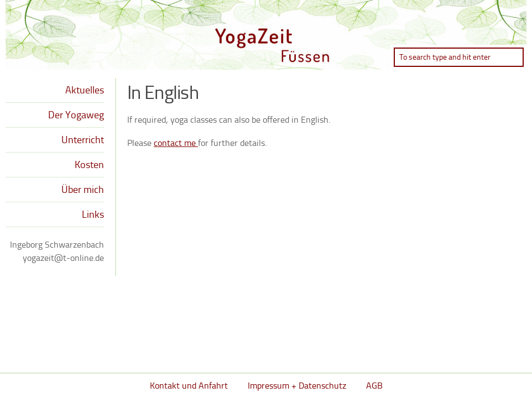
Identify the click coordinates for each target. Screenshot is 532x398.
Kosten (89, 165)
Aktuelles (85, 90)
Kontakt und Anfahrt (189, 386)
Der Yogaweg (76, 115)
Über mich (83, 190)
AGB (374, 386)
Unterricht (83, 140)
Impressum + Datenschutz (297, 386)
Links (93, 214)
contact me (176, 143)
